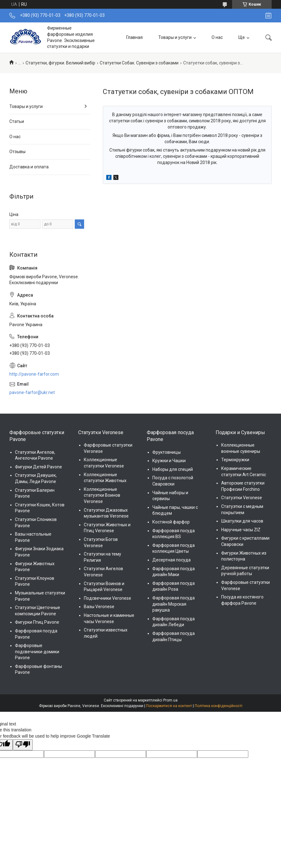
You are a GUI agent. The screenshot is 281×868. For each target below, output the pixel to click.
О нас (217, 37)
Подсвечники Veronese (107, 598)
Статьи (17, 121)
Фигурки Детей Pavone (38, 467)
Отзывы (17, 152)
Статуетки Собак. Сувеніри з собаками (139, 63)
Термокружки (235, 460)
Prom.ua (170, 700)
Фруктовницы (167, 452)
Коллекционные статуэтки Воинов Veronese (102, 495)
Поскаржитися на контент (169, 706)
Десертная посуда (171, 560)
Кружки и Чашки (169, 461)
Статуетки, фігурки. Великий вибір (60, 63)
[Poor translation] (23, 745)
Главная (134, 37)
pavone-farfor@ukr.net (32, 392)
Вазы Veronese (99, 607)
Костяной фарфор (171, 522)
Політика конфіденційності (219, 706)
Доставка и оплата (29, 167)
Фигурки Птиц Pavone (37, 622)
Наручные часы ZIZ (241, 530)
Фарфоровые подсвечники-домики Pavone (37, 652)
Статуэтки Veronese (242, 498)
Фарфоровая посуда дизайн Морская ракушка (174, 604)
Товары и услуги (175, 37)
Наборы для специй (173, 469)
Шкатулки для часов (242, 521)
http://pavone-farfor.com (34, 374)
